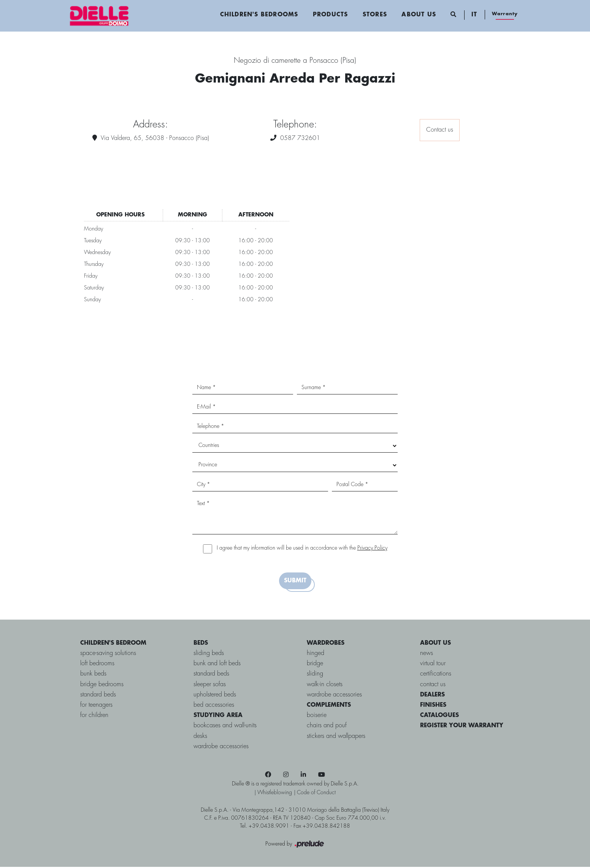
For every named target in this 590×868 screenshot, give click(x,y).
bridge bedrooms (102, 685)
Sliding (315, 675)
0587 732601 (300, 139)
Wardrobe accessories (221, 747)
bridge (315, 665)
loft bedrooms (97, 665)
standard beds (98, 696)
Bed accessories (214, 706)
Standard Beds (211, 675)
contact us (433, 685)
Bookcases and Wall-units (225, 727)
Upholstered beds (215, 696)
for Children (94, 716)
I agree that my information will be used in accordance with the (302, 549)
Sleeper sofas (210, 685)
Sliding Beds (209, 654)
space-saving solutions (108, 654)
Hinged (316, 654)
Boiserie (317, 716)
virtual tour (433, 665)
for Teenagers (96, 706)
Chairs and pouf (327, 727)
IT (474, 15)
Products (330, 15)
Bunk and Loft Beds (217, 665)
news (427, 654)
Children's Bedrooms (259, 15)
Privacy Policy (372, 549)
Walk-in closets (325, 685)
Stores (374, 15)
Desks (200, 737)
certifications (436, 675)
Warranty (505, 14)
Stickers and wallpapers (336, 737)
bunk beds (93, 675)
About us (419, 15)
